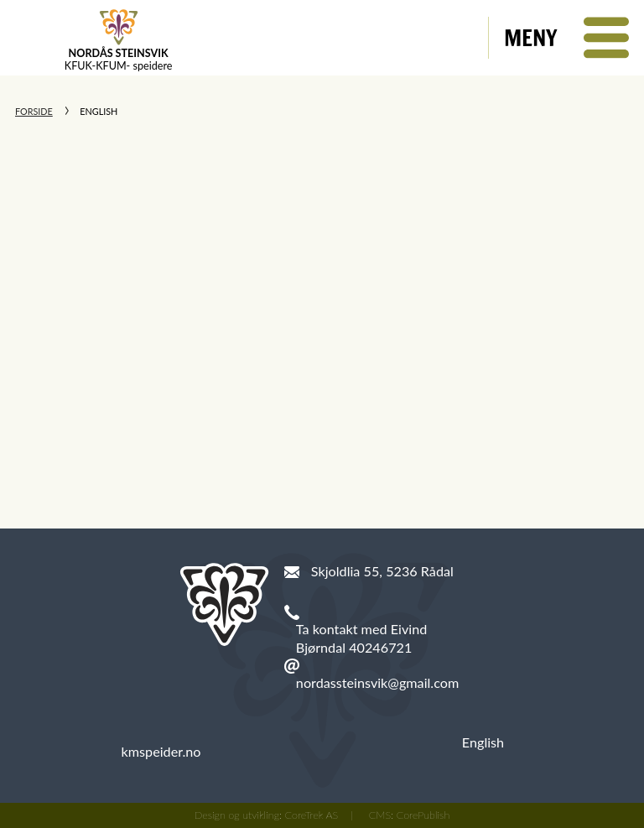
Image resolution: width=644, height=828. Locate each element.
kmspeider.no (161, 751)
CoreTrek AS (312, 815)
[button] (566, 38)
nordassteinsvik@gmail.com (377, 682)
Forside (34, 111)
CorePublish (423, 815)
